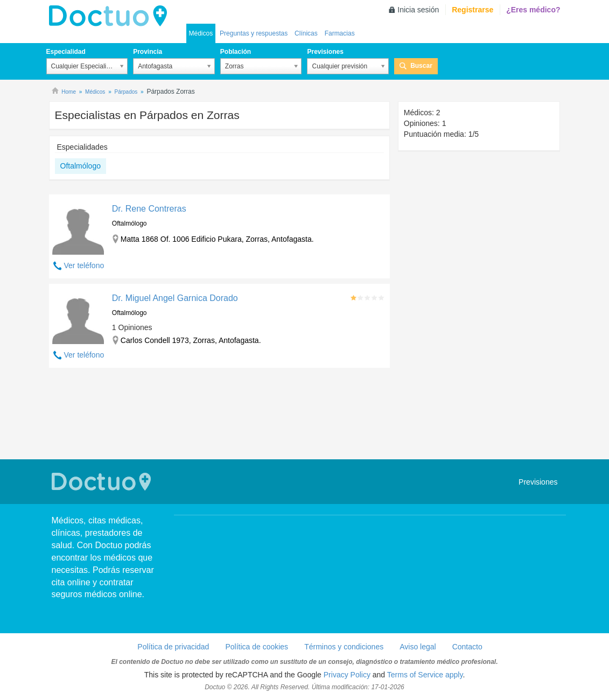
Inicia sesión (418, 10)
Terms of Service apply (425, 675)
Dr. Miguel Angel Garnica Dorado (175, 298)
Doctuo (111, 16)
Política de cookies (257, 647)
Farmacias (340, 33)
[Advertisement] (219, 415)
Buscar (421, 66)
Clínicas (306, 33)
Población (236, 52)
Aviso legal (418, 647)
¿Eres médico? (533, 10)
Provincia (148, 52)
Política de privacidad (173, 647)
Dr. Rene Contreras (149, 209)
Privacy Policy (347, 675)
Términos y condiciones (344, 647)
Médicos (201, 33)
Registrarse (472, 10)
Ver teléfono (84, 265)
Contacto (467, 647)
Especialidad (66, 52)
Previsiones (325, 52)
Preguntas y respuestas (254, 33)
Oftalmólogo (80, 166)
